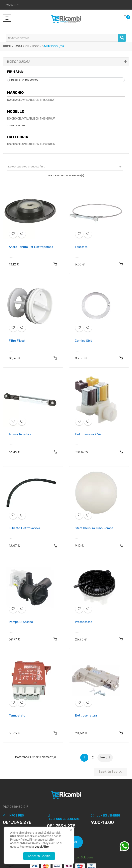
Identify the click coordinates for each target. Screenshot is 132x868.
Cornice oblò (84, 341)
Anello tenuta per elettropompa (31, 247)
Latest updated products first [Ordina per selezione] (66, 167)
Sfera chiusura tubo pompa (94, 528)
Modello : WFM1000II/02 (25, 80)
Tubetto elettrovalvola (24, 528)
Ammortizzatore (20, 434)
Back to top (111, 772)
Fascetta (81, 247)
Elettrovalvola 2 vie (88, 434)
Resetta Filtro (17, 126)
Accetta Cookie (39, 856)
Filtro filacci (17, 341)
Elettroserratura (86, 716)
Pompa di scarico (21, 622)
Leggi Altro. (42, 847)
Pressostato (84, 622)
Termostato (17, 716)
